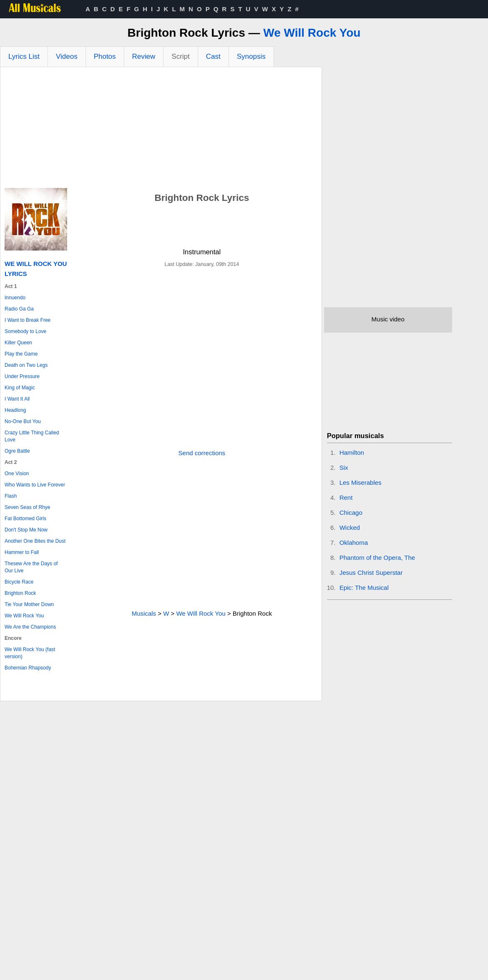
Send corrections (202, 453)
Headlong (15, 410)
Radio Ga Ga (19, 309)
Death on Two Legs (26, 365)
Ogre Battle (17, 451)
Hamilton (352, 452)
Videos (67, 56)
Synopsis (251, 56)
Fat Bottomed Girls (25, 519)
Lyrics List (24, 56)
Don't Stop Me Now (26, 530)
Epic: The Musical (364, 588)
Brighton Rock (20, 593)
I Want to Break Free (28, 320)
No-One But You (23, 421)
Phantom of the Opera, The (377, 558)
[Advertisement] (161, 130)
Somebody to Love (25, 331)
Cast (213, 56)
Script (180, 56)
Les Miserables (361, 482)
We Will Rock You (312, 33)
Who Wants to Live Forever (35, 485)
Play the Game (21, 354)
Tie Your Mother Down (29, 604)
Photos (105, 56)
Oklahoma (354, 543)
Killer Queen (18, 343)
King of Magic (20, 388)
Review (144, 56)
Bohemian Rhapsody (28, 668)
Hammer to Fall (22, 552)
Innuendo (15, 298)
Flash (11, 496)
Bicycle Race (19, 582)
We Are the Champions (30, 627)
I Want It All (17, 399)
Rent (346, 498)
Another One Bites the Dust (35, 541)
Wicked (350, 528)
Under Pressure (22, 376)
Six (344, 467)
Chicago (351, 513)
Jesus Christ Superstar (371, 573)
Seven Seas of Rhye (27, 507)
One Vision (17, 474)
